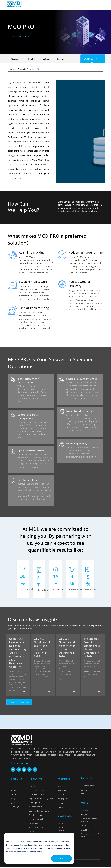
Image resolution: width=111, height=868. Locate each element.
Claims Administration (38, 791)
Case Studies (63, 795)
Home (11, 69)
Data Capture (34, 803)
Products (22, 69)
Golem (14, 795)
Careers (84, 790)
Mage (13, 799)
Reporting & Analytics (38, 820)
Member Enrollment (37, 807)
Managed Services (36, 828)
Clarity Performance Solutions (89, 821)
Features (46, 59)
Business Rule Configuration (40, 812)
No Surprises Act (36, 824)
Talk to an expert (20, 37)
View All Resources (19, 703)
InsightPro (85, 815)
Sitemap (61, 824)
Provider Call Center (37, 795)
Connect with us (93, 60)
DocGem (15, 804)
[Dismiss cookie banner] (71, 836)
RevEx (13, 791)
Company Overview (89, 786)
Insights (61, 59)
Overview (16, 59)
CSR (82, 795)
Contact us (19, 764)
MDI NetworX (86, 811)
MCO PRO (34, 69)
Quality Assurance (36, 816)
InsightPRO (16, 787)
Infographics (63, 799)
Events (60, 808)
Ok (62, 858)
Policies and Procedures (62, 830)
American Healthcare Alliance (90, 836)
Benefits (31, 59)
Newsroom (62, 791)
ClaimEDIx (85, 831)
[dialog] (39, 848)
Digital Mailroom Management (41, 799)
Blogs (60, 787)
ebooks (60, 804)
